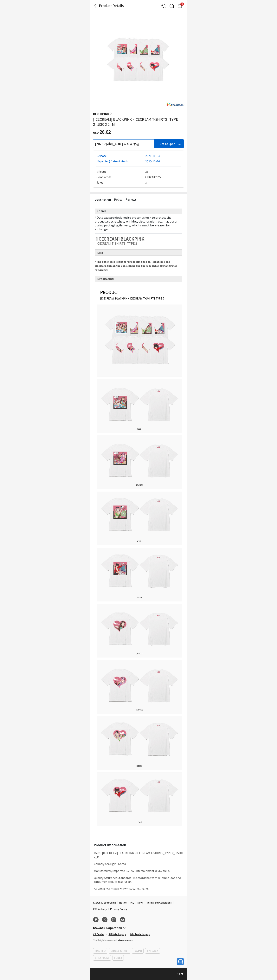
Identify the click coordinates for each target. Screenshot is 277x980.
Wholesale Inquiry (140, 934)
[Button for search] (164, 6)
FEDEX (118, 958)
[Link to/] (172, 6)
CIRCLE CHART (120, 951)
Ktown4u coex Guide (105, 902)
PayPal (138, 951)
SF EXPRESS (102, 958)
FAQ (132, 902)
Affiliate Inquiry (117, 934)
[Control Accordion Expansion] (138, 928)
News (141, 902)
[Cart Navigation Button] (180, 6)
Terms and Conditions (159, 902)
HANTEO (100, 951)
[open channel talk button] (180, 962)
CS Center (99, 934)
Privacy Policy (119, 909)
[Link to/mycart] (180, 6)
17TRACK (153, 951)
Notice (123, 902)
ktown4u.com (125, 940)
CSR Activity (100, 909)
